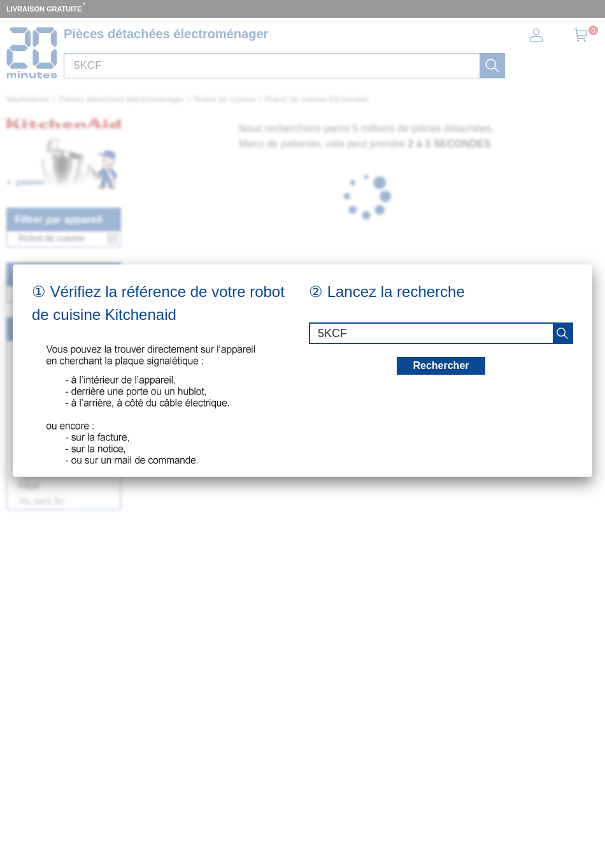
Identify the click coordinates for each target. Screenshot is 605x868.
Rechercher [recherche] (441, 365)
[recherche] (562, 333)
